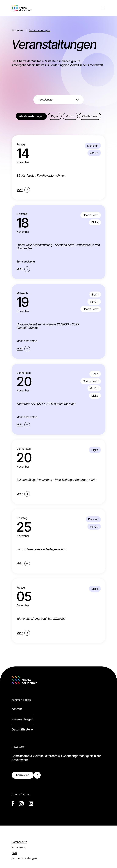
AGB (14, 853)
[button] (69, 8)
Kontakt (17, 709)
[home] (22, 8)
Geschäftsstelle (22, 729)
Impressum (18, 847)
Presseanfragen (22, 719)
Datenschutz (19, 842)
